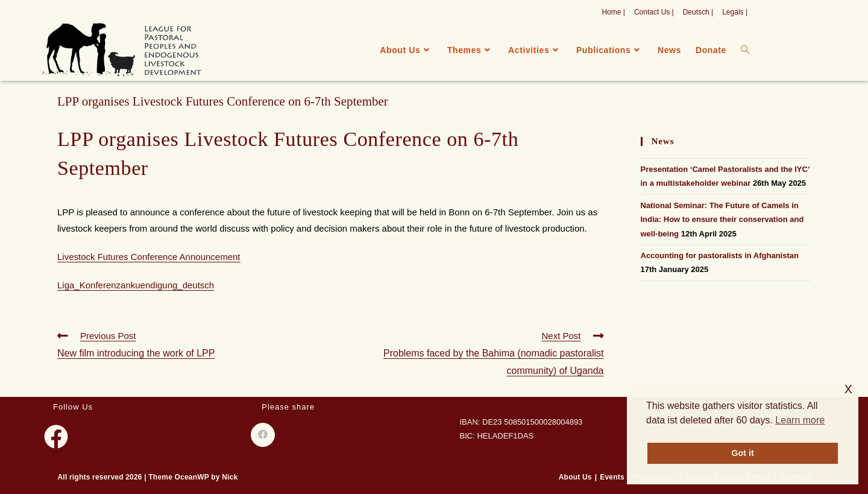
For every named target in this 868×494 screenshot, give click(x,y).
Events (612, 477)
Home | (613, 12)
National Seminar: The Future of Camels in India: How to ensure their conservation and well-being (722, 220)
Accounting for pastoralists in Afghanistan (720, 255)
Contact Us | (654, 12)
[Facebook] (56, 437)
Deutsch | (698, 12)
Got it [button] (743, 453)
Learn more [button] (800, 420)
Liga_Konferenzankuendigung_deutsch (136, 285)
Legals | (735, 12)
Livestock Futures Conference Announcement (149, 257)
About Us (575, 477)
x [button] (848, 388)
